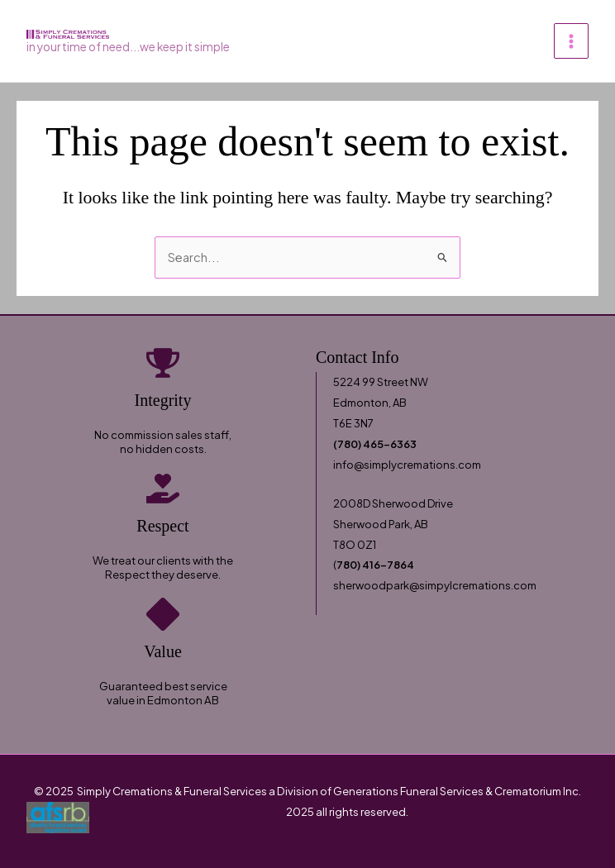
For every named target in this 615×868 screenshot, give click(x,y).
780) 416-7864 (375, 565)
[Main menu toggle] (571, 41)
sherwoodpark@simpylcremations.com (435, 585)
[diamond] (163, 614)
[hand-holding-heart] (163, 489)
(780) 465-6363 (375, 444)
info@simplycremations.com (407, 465)
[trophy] (163, 363)
